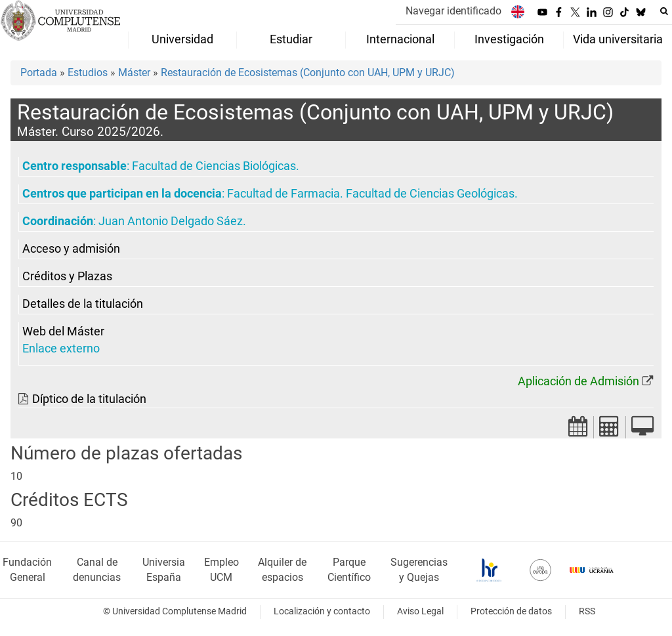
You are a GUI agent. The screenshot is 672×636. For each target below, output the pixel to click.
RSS (587, 611)
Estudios (88, 73)
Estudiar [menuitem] (291, 39)
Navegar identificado (453, 11)
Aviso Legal (420, 611)
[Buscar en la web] (664, 11)
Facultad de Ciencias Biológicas (214, 166)
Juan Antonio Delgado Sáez (171, 221)
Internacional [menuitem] (400, 39)
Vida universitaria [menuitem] (618, 39)
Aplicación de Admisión (578, 381)
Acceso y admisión (71, 249)
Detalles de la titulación (83, 304)
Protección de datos (511, 611)
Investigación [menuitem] (509, 39)
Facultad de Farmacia (283, 194)
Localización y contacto (322, 611)
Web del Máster (63, 331)
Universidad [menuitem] (182, 39)
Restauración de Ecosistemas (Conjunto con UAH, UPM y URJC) (308, 73)
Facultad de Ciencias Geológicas (430, 194)
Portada (39, 73)
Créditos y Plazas (67, 276)
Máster (134, 73)
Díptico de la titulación (89, 399)
